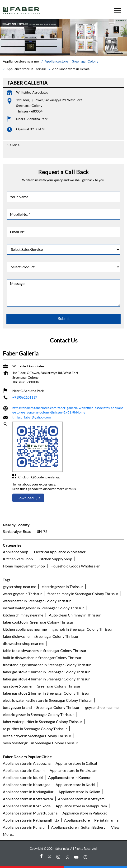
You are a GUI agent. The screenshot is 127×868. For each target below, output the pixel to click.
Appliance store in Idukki (23, 770)
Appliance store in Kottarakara (28, 792)
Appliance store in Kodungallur (28, 785)
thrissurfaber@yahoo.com (32, 410)
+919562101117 (25, 390)
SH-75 (42, 524)
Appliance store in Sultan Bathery (78, 820)
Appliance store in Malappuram (81, 799)
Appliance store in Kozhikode (27, 799)
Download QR (28, 491)
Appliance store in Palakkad (85, 806)
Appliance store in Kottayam (81, 792)
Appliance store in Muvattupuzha (30, 806)
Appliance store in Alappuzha (27, 756)
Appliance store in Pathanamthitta (31, 813)
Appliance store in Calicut (76, 756)
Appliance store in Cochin (24, 763)
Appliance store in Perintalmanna (91, 813)
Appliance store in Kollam (79, 785)
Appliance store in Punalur (24, 820)
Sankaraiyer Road (17, 524)
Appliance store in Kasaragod (27, 777)
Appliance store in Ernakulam (73, 763)
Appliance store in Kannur (69, 770)
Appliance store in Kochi (75, 777)
